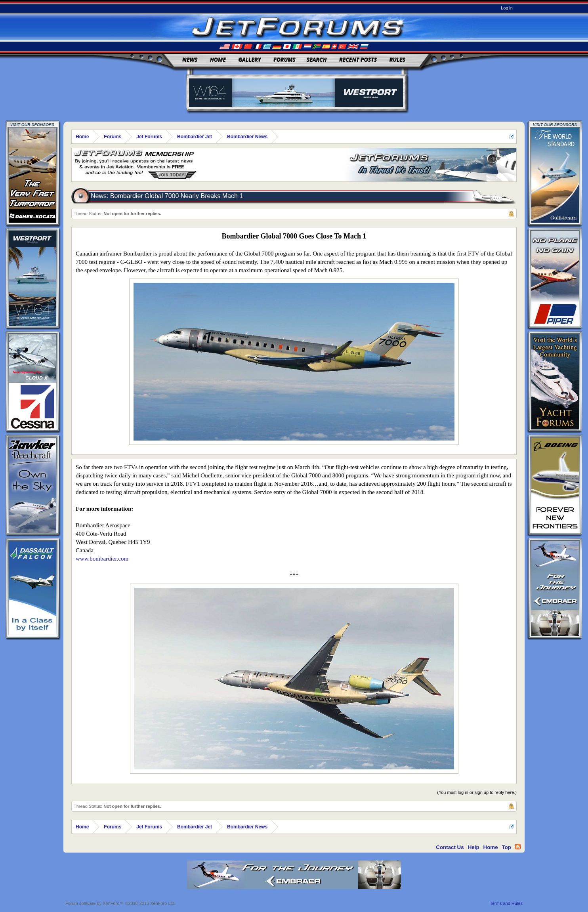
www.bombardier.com (102, 559)
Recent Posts (358, 60)
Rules (397, 60)
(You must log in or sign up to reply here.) (477, 792)
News (190, 60)
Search (317, 60)
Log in (507, 8)
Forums (284, 60)
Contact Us (450, 847)
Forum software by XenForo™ (120, 903)
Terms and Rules (506, 903)
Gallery (250, 60)
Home (218, 60)
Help (474, 847)
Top (507, 847)
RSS (518, 847)
